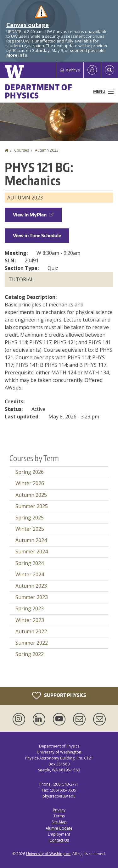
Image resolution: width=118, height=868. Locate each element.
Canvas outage (28, 25)
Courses (22, 150)
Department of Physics (39, 91)
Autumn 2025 (31, 495)
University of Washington (48, 854)
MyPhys (70, 70)
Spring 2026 (30, 472)
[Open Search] (110, 70)
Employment (59, 834)
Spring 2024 (30, 563)
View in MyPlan (33, 215)
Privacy (59, 810)
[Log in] (92, 70)
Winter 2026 (30, 483)
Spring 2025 (30, 518)
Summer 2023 (32, 597)
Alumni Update (59, 828)
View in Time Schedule (37, 235)
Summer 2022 (32, 643)
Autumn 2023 (47, 150)
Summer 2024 (32, 552)
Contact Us (59, 840)
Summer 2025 (32, 506)
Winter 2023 (30, 620)
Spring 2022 (30, 654)
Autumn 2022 (31, 631)
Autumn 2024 (31, 540)
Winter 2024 (30, 574)
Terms (59, 816)
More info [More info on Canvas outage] (17, 55)
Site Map (59, 822)
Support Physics (59, 696)
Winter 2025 (30, 529)
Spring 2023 (30, 608)
